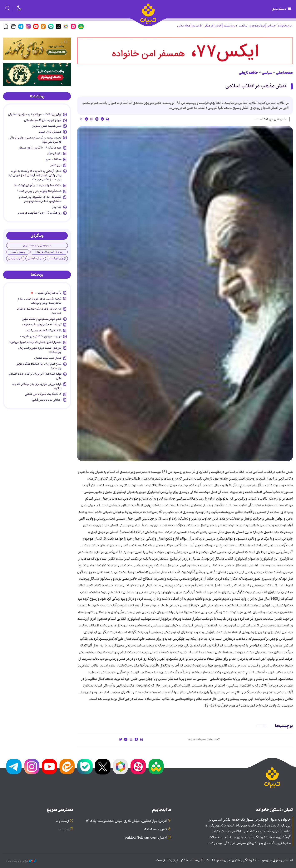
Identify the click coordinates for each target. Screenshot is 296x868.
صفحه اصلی (285, 73)
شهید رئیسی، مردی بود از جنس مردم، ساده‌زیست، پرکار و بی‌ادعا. (39, 301)
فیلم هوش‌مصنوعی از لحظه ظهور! (42, 319)
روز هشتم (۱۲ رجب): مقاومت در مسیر (40, 213)
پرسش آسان (18, 252)
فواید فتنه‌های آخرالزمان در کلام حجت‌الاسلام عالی (35, 376)
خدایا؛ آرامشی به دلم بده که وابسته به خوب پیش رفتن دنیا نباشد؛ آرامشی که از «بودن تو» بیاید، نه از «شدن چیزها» (35, 175)
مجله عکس (184, 26)
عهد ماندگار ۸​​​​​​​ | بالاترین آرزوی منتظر (40, 148)
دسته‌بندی (282, 9)
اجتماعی (271, 26)
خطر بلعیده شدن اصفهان (46, 126)
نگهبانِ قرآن (54, 154)
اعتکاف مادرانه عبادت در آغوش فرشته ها (38, 185)
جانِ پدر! (57, 207)
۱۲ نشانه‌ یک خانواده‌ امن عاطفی (43, 394)
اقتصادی (197, 26)
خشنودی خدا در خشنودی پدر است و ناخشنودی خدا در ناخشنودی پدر (40, 199)
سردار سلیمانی (36, 258)
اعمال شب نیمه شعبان (48, 358)
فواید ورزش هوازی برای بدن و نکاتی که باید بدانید (37, 386)
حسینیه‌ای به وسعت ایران (37, 245)
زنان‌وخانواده (285, 26)
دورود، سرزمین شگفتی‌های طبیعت (41, 336)
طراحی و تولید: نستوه (21, 861)
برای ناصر (56, 165)
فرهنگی (208, 26)
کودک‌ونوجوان (257, 26)
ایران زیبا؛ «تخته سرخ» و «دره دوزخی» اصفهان (35, 114)
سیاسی (267, 73)
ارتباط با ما (62, 821)
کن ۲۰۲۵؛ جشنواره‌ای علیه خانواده (42, 325)
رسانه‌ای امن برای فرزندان (49, 252)
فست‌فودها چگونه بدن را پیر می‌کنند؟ (39, 191)
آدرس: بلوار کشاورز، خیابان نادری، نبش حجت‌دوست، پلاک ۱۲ (126, 821)
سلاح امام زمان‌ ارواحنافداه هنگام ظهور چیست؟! (39, 366)
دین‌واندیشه (230, 26)
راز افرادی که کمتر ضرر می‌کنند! (44, 330)
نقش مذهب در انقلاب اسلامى (256, 86)
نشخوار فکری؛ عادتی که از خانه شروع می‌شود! (35, 342)
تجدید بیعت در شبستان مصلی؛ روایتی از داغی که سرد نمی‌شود (35, 140)
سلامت (243, 26)
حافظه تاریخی (249, 73)
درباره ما (64, 829)
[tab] (37, 96)
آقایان (218, 26)
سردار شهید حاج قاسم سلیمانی (43, 120)
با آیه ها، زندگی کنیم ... (48, 293)
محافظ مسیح (53, 159)
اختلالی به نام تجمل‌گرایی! (46, 400)
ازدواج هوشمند (57, 258)
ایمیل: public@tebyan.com (146, 838)
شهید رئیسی (15, 258)
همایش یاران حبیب (50, 132)
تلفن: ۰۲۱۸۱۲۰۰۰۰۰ (155, 829)
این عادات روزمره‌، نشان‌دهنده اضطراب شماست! (39, 311)
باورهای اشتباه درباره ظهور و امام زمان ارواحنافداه (40, 350)
